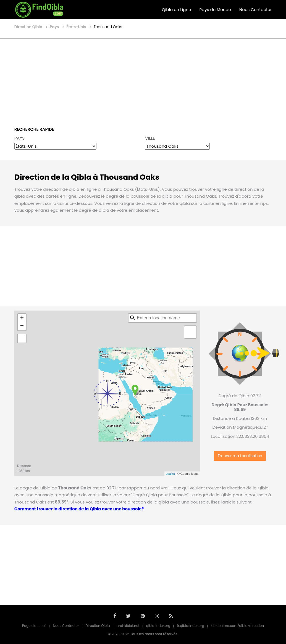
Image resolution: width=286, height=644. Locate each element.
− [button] (22, 326)
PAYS (20, 138)
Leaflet (170, 474)
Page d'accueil (34, 626)
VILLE (150, 138)
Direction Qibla (98, 626)
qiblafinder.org (158, 626)
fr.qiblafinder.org (191, 626)
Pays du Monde (215, 10)
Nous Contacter (255, 10)
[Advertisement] (143, 79)
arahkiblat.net (128, 626)
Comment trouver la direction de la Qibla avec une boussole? (79, 509)
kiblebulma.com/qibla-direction (237, 626)
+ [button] (22, 318)
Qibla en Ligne (177, 10)
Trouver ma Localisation (240, 456)
